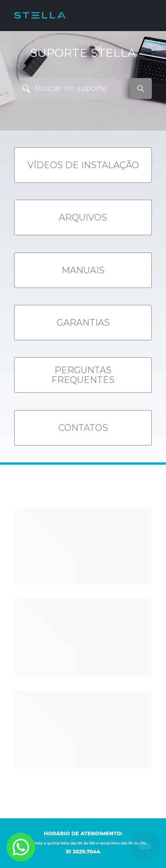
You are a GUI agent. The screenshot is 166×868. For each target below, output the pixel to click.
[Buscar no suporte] (68, 89)
